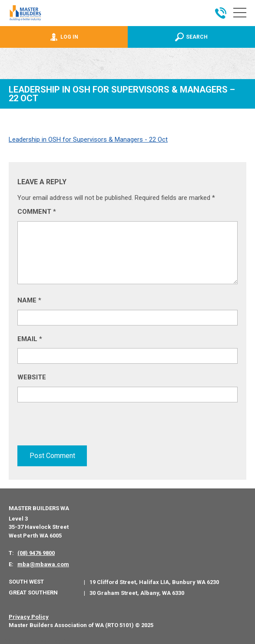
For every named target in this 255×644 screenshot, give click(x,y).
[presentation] (83, 428)
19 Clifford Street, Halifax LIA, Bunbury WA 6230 (154, 581)
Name (29, 300)
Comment (37, 212)
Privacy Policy (29, 616)
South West (26, 581)
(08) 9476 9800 (36, 552)
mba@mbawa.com (43, 563)
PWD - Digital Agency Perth (40, 640)
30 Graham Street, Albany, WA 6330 (137, 592)
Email (30, 339)
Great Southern (33, 592)
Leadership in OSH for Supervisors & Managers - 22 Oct (88, 139)
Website (32, 377)
